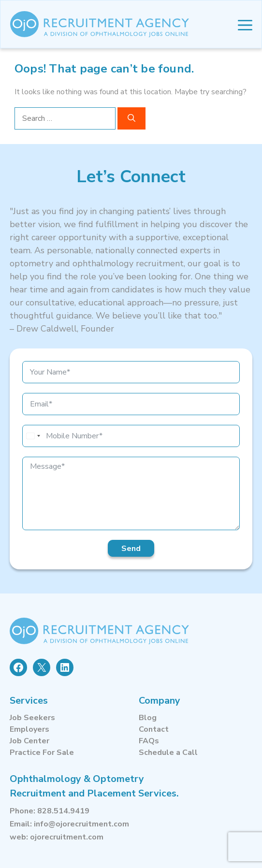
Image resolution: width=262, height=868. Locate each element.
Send (131, 549)
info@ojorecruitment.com (81, 824)
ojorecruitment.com (67, 837)
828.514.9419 (63, 811)
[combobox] (33, 436)
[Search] (131, 118)
